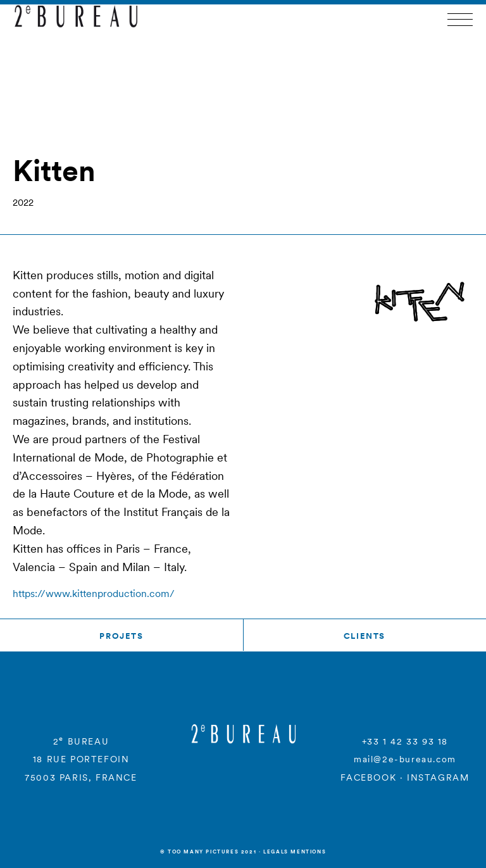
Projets (121, 636)
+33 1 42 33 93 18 (405, 741)
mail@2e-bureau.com (405, 759)
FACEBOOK (368, 777)
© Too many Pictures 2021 (208, 852)
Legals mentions (295, 852)
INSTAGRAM (438, 777)
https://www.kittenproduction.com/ (94, 593)
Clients (364, 636)
